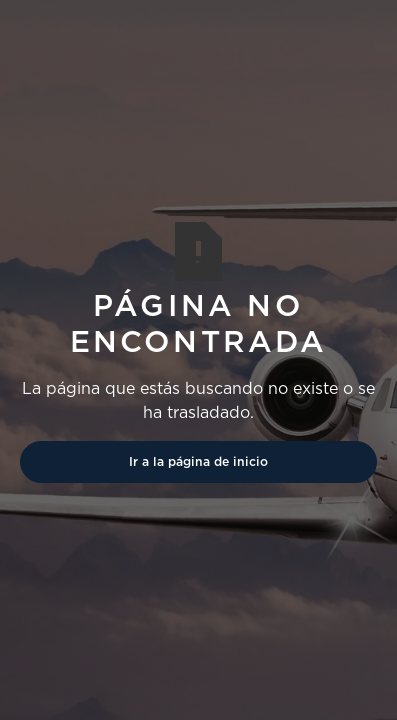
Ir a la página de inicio (198, 462)
